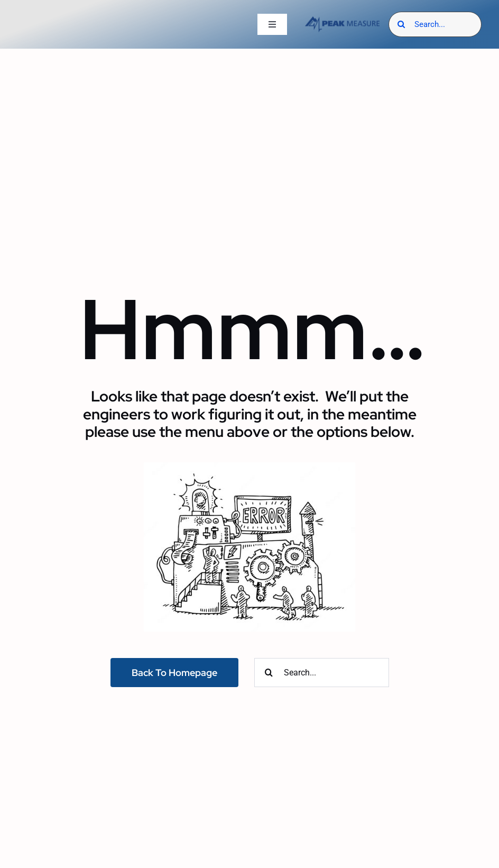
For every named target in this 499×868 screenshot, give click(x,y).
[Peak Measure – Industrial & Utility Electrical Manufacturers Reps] (343, 20)
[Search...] (435, 24)
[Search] (401, 24)
